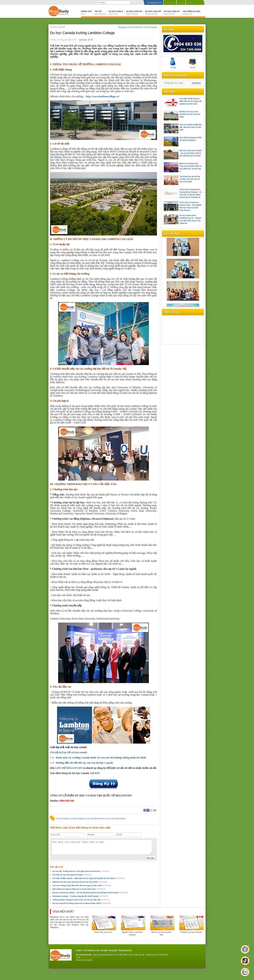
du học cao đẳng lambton (95, 818)
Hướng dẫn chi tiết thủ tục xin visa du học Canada (84, 763)
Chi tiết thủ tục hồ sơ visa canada (69, 752)
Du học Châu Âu (134, 13)
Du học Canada (63, 818)
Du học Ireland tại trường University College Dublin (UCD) (82, 903)
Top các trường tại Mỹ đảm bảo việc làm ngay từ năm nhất (82, 885)
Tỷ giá (173, 63)
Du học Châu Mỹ (153, 13)
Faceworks (88, 960)
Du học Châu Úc (172, 13)
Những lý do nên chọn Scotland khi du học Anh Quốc (80, 882)
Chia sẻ (181, 3)
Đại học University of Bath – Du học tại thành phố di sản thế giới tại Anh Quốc (90, 893)
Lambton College (77, 818)
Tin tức (100, 13)
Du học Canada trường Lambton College (82, 33)
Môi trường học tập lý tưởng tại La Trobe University (79, 889)
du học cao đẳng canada (115, 818)
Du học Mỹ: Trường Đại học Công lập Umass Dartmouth (81, 871)
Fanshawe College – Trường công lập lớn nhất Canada (80, 896)
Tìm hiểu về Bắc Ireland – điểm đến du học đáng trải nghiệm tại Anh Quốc (89, 878)
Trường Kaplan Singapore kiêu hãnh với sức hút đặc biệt (81, 900)
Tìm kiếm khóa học (154, 3)
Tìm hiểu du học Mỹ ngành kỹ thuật (72, 875)
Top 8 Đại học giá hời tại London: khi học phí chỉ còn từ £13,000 (190, 179)
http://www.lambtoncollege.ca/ (103, 96)
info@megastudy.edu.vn (91, 957)
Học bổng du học (192, 13)
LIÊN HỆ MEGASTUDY (69, 768)
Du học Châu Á (116, 13)
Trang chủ (86, 13)
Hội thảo (170, 3)
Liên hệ (190, 3)
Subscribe (196, 83)
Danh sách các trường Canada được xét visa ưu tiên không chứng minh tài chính (101, 758)
